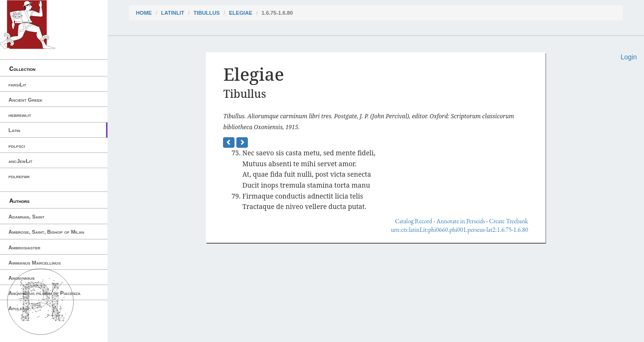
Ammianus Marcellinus (35, 263)
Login (629, 57)
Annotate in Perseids (460, 221)
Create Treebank (508, 221)
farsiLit (17, 85)
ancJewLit (20, 161)
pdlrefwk (19, 176)
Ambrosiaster (24, 247)
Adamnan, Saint (27, 217)
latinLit (173, 13)
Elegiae (240, 13)
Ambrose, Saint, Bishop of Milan (46, 232)
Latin (15, 130)
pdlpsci (17, 146)
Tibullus (207, 13)
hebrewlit (20, 115)
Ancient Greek (26, 100)
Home (144, 13)
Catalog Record (414, 221)
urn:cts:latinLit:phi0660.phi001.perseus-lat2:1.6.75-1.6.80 (459, 230)
